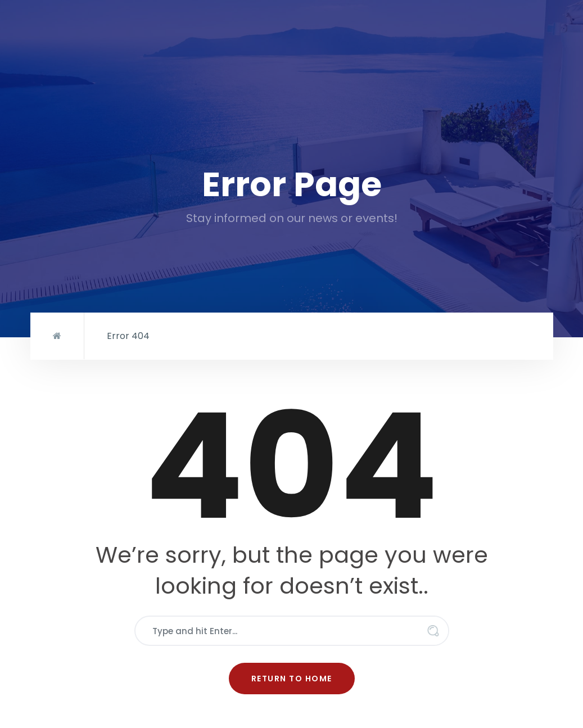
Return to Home (292, 679)
